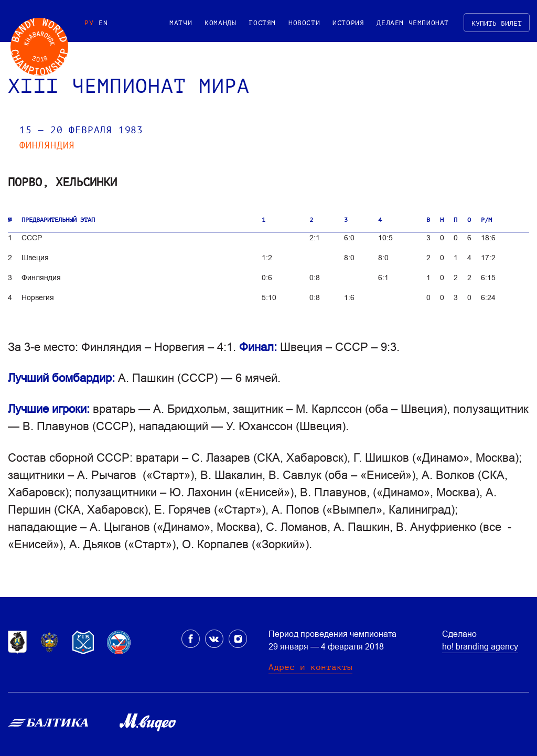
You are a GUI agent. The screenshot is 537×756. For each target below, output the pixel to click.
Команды (220, 23)
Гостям (262, 23)
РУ (89, 23)
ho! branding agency (480, 646)
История (348, 23)
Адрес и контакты (310, 667)
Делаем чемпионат (413, 23)
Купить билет (497, 23)
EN (103, 23)
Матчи (181, 23)
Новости (304, 23)
